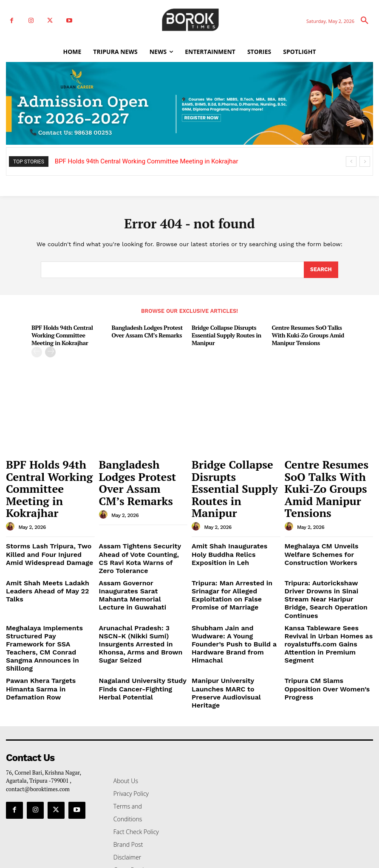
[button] (365, 21)
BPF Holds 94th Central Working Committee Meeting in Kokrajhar (147, 161)
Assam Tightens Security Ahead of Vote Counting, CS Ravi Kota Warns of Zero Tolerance (142, 521)
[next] (365, 162)
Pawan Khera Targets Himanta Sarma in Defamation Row (47, 603)
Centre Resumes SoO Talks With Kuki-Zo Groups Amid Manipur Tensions (305, 334)
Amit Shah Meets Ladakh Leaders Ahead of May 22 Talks (48, 542)
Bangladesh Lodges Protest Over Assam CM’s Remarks (144, 330)
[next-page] (50, 350)
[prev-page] (37, 350)
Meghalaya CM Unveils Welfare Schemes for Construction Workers (326, 521)
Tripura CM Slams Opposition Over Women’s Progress (324, 603)
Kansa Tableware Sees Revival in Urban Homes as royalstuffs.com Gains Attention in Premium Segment (329, 579)
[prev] (351, 162)
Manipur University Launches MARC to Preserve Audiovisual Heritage (232, 607)
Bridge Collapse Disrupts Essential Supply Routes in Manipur (224, 334)
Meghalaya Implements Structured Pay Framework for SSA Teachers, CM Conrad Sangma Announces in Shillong (48, 579)
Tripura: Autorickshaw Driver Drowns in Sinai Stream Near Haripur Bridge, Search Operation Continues (324, 549)
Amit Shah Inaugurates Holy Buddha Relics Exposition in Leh (235, 518)
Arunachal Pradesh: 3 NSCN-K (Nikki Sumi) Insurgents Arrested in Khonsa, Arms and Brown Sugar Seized (140, 579)
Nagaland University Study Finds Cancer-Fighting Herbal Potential (143, 607)
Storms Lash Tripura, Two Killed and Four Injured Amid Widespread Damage (49, 521)
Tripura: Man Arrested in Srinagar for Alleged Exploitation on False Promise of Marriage (236, 545)
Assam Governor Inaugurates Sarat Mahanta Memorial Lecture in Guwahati (138, 545)
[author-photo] (11, 488)
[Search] (321, 270)
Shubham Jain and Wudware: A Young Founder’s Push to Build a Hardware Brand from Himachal (235, 576)
